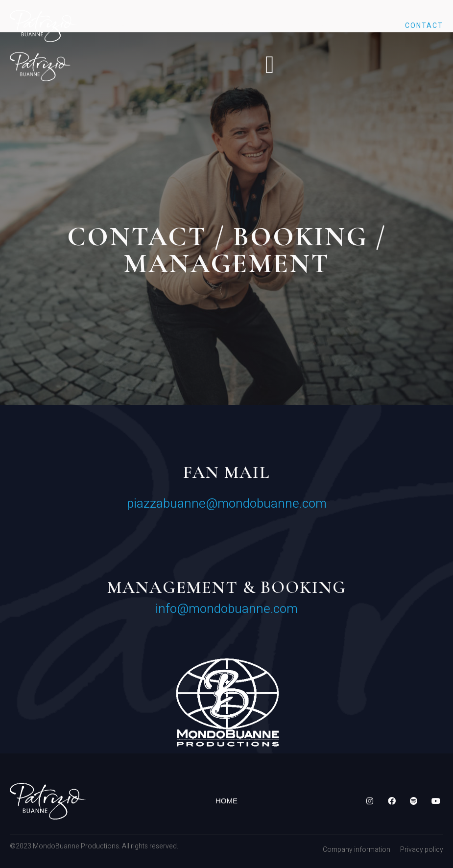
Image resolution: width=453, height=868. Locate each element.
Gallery (318, 26)
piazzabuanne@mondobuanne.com (227, 504)
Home (114, 26)
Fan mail (226, 472)
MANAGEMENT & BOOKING (227, 587)
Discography (248, 26)
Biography (173, 26)
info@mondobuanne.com (226, 609)
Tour (370, 26)
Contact (424, 26)
